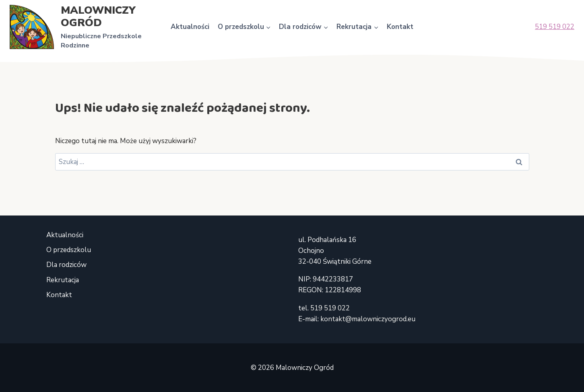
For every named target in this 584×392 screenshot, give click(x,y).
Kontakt (400, 27)
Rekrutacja (63, 280)
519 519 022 (555, 27)
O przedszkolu (69, 250)
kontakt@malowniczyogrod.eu (368, 319)
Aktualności (190, 27)
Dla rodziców (66, 265)
